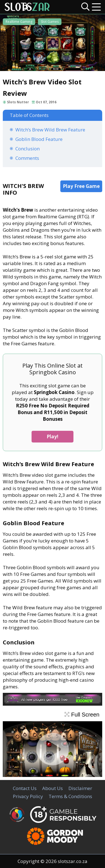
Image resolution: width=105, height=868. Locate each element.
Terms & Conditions (70, 796)
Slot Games (50, 22)
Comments (27, 158)
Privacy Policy (28, 796)
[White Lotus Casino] (52, 704)
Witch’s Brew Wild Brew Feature (50, 130)
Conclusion (28, 149)
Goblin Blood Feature (39, 139)
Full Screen (82, 715)
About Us (52, 788)
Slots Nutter (18, 102)
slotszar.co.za (73, 861)
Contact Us (25, 788)
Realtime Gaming (19, 22)
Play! (52, 437)
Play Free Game (81, 186)
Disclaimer (80, 788)
